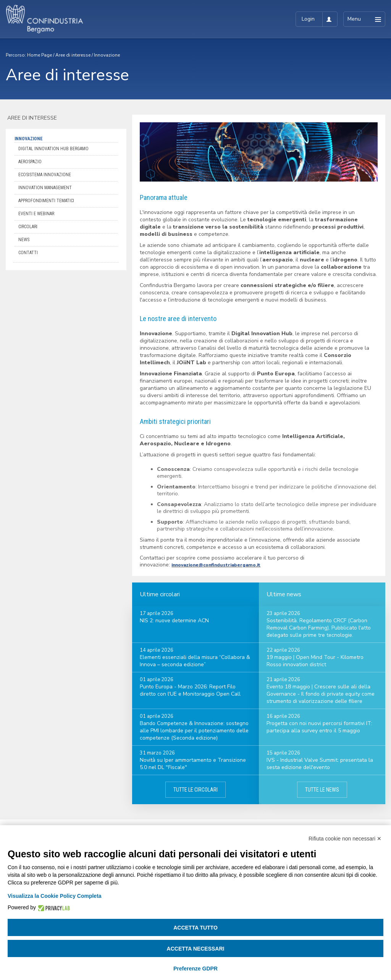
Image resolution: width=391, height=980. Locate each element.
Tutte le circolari (195, 790)
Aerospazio (30, 162)
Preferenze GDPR (195, 969)
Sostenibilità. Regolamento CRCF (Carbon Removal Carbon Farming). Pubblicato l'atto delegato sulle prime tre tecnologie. (319, 628)
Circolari (28, 227)
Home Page (40, 55)
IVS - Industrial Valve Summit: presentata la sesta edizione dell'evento (320, 764)
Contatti (28, 253)
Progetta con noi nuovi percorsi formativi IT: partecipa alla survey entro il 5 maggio (319, 727)
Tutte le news (322, 790)
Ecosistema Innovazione (45, 175)
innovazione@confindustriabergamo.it (216, 565)
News (24, 240)
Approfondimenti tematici (46, 201)
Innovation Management (45, 188)
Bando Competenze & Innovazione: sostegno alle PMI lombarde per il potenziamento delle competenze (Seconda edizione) (194, 731)
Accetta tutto (195, 928)
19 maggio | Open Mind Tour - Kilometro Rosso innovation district (315, 661)
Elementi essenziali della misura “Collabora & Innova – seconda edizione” (195, 661)
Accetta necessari (196, 949)
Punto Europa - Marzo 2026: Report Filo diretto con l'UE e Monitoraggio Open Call (190, 690)
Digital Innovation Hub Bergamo (53, 149)
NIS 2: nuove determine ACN (174, 621)
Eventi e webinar (36, 214)
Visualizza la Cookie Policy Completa (55, 896)
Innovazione (107, 55)
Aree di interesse (73, 55)
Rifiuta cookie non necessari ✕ (345, 839)
